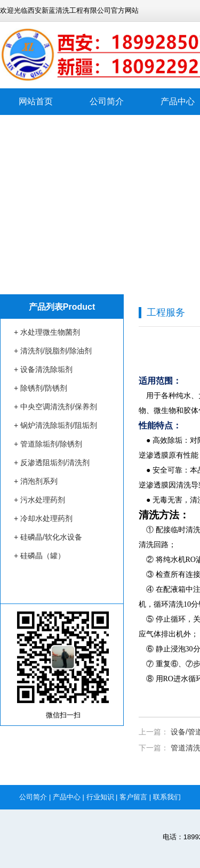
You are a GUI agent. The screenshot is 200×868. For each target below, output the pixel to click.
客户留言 (133, 797)
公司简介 (107, 101)
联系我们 (167, 797)
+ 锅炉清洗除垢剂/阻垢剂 (55, 425)
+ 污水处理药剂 (39, 500)
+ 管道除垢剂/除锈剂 (48, 444)
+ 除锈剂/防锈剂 (41, 388)
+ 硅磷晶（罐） (39, 556)
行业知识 (100, 797)
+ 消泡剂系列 (36, 481)
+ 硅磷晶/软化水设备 (48, 537)
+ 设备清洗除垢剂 (43, 369)
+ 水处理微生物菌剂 (47, 332)
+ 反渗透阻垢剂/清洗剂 (52, 462)
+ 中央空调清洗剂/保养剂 (55, 407)
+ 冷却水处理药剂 (43, 518)
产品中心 (67, 797)
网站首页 (36, 101)
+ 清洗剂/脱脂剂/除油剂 (53, 351)
